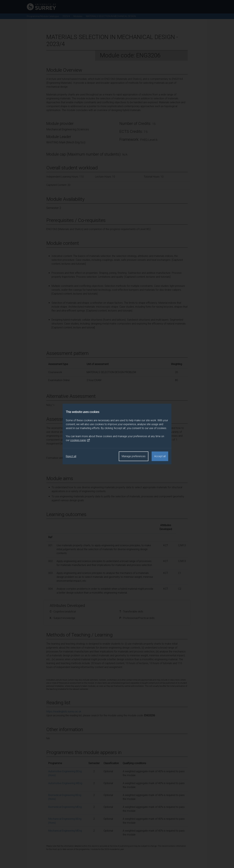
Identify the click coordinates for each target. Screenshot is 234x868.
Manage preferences (134, 456)
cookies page (80, 440)
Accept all (160, 456)
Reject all (71, 456)
